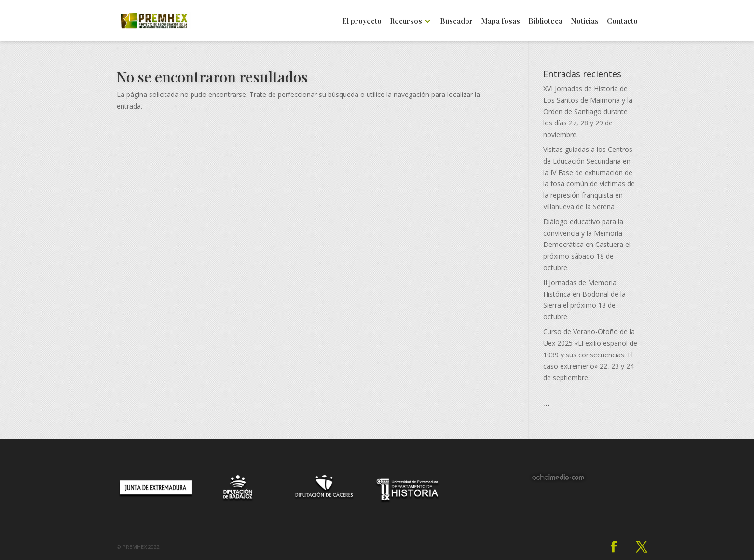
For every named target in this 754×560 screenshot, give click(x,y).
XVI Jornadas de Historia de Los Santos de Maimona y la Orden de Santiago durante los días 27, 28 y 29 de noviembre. (588, 111)
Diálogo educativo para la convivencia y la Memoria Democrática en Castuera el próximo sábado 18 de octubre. (587, 245)
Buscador (456, 21)
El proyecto (362, 21)
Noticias (585, 21)
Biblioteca (545, 21)
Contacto (622, 21)
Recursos (406, 21)
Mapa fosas (500, 21)
